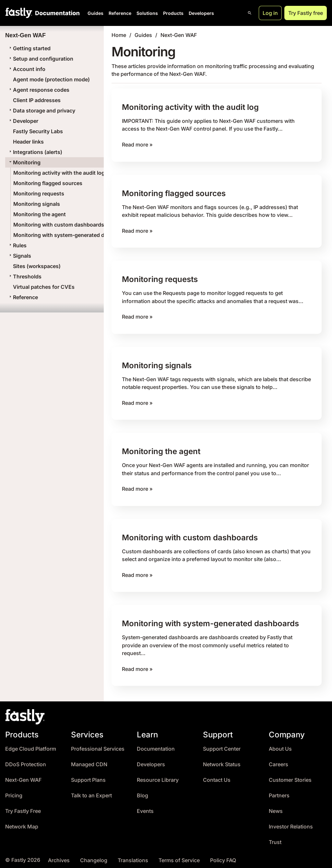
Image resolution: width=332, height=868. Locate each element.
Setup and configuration (41, 59)
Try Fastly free (306, 13)
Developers (201, 13)
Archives (59, 856)
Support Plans (88, 776)
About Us (280, 745)
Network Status (222, 761)
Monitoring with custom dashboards (59, 225)
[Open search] (250, 13)
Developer (23, 121)
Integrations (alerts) (35, 152)
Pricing (14, 792)
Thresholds (25, 276)
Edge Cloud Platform (31, 745)
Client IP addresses (37, 100)
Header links (28, 142)
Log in (270, 13)
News (276, 807)
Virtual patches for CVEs (44, 287)
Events (145, 807)
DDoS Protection (26, 761)
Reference (120, 13)
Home (119, 35)
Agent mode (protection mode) (51, 79)
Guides (95, 13)
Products (173, 13)
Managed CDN (89, 761)
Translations (133, 856)
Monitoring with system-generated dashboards (72, 235)
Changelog (94, 856)
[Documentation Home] (56, 13)
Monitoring (24, 162)
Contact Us (217, 776)
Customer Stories (290, 776)
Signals (19, 256)
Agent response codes (39, 90)
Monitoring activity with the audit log (59, 173)
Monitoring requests (39, 194)
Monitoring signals (37, 204)
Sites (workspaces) (37, 266)
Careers (279, 761)
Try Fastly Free (23, 807)
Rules (17, 245)
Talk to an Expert (91, 792)
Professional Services (98, 745)
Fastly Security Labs (38, 131)
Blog (142, 792)
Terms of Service (179, 856)
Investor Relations (291, 823)
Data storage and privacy (41, 111)
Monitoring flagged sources (48, 183)
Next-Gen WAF (179, 35)
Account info (27, 69)
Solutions (147, 13)
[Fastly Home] (19, 13)
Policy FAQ (223, 856)
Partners (279, 792)
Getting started (29, 48)
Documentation (156, 745)
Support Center (222, 745)
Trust (275, 838)
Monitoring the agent (40, 214)
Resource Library (158, 776)
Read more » (137, 144)
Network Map (22, 823)
